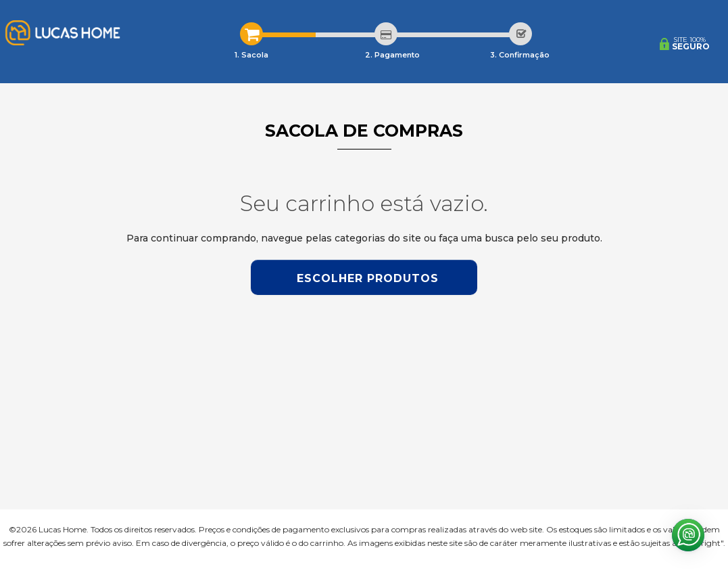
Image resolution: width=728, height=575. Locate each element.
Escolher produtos (368, 278)
